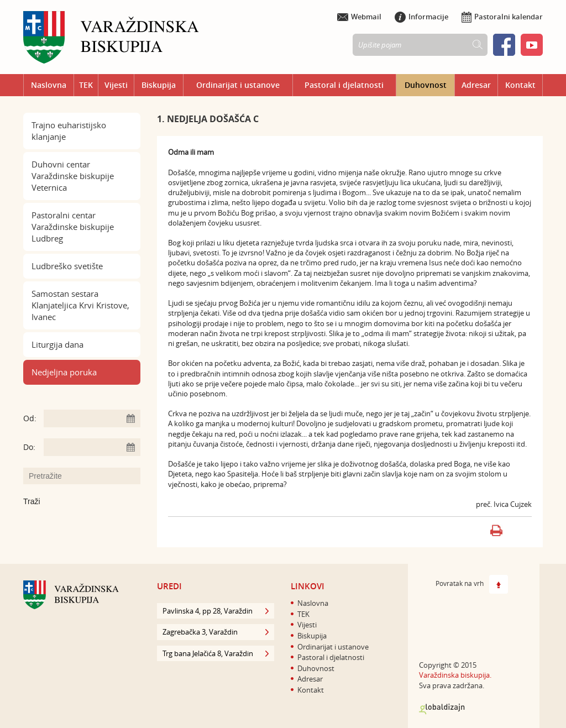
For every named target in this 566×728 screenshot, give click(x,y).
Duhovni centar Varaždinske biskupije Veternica (73, 176)
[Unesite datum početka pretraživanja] (92, 418)
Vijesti (116, 85)
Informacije (421, 17)
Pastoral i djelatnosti (344, 85)
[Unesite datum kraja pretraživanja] (92, 447)
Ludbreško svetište (67, 266)
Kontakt (520, 85)
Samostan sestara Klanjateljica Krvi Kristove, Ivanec (80, 305)
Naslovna (49, 85)
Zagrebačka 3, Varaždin (216, 632)
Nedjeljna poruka (64, 372)
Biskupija (159, 85)
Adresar (476, 85)
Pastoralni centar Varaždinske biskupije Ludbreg (73, 227)
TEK (86, 85)
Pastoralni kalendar (502, 17)
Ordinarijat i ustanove (238, 85)
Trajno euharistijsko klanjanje (69, 131)
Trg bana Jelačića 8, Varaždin (216, 653)
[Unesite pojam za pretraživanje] (87, 476)
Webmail (359, 17)
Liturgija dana (57, 344)
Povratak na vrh (472, 584)
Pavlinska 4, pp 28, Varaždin (216, 611)
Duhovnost (426, 85)
